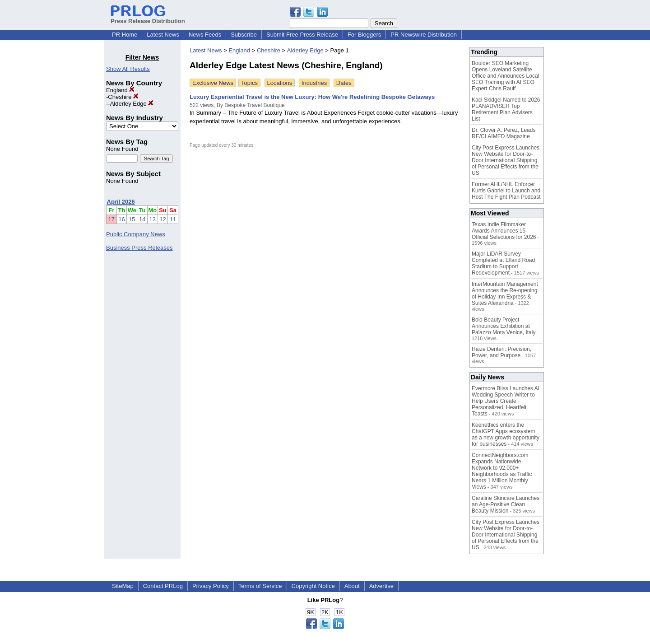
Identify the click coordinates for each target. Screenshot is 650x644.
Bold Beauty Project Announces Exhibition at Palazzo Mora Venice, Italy (504, 326)
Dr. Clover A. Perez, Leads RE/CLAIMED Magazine (504, 133)
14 (142, 219)
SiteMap (123, 586)
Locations (280, 83)
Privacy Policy (211, 586)
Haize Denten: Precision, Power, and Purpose (501, 352)
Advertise (381, 586)
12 (162, 219)
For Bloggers (364, 35)
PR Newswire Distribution (424, 35)
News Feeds (205, 35)
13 (153, 219)
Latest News (163, 35)
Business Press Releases (139, 248)
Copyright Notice (313, 586)
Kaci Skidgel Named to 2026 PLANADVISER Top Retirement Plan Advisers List (506, 109)
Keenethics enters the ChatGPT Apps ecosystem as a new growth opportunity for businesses (506, 434)
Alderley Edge (132, 104)
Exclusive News (213, 83)
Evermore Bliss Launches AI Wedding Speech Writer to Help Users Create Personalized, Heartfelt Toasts (506, 401)
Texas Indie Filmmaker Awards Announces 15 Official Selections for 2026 (504, 231)
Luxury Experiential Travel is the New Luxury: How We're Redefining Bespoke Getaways (312, 97)
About (352, 586)
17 (111, 219)
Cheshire (123, 97)
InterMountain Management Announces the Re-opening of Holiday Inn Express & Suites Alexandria (505, 294)
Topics (249, 83)
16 (121, 219)
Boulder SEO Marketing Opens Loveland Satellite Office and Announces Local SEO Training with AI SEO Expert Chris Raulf (505, 76)
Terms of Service (260, 586)
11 (173, 219)
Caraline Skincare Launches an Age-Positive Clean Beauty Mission (506, 504)
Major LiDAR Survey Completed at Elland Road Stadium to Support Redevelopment (503, 263)
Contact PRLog (163, 586)
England (120, 90)
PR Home (125, 35)
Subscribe (244, 35)
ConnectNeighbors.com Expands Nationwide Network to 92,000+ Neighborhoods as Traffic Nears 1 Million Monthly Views (502, 471)
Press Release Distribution (148, 18)
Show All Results (128, 69)
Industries (314, 83)
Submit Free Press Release (302, 35)
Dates (344, 83)
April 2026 (121, 202)
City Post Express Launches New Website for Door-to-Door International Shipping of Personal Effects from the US (506, 160)
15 (132, 219)
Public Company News (136, 234)
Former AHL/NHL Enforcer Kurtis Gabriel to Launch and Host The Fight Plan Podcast (506, 191)
